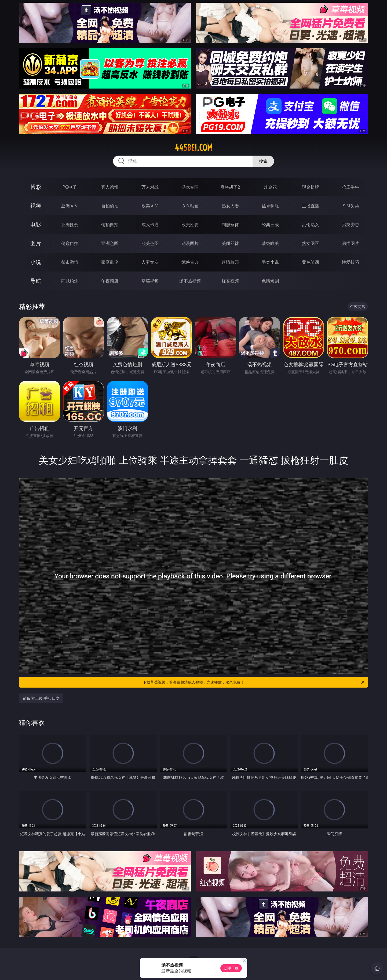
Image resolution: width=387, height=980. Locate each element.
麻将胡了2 (230, 187)
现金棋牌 (311, 187)
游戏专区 (190, 187)
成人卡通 (150, 225)
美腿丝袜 (230, 243)
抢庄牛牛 (351, 187)
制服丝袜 (230, 225)
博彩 (36, 187)
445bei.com (193, 148)
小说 (36, 262)
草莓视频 (150, 281)
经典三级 (270, 225)
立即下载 (231, 968)
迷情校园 (230, 262)
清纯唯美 (270, 243)
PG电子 (70, 187)
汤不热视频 (190, 281)
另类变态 (351, 225)
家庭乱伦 (110, 262)
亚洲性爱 (70, 225)
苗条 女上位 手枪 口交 (41, 698)
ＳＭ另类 (351, 206)
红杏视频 (230, 281)
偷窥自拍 (70, 243)
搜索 (263, 161)
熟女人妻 (230, 206)
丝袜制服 (270, 206)
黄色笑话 (311, 262)
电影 (36, 224)
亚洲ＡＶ (70, 206)
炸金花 (270, 187)
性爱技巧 (351, 262)
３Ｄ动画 (190, 206)
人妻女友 (150, 262)
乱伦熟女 (311, 225)
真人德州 (110, 187)
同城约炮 (70, 281)
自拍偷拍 (110, 206)
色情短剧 (270, 281)
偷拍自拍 (110, 225)
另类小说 (270, 262)
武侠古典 (190, 262)
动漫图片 (190, 243)
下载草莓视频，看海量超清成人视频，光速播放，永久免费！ (254, 682)
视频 (36, 206)
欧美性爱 (190, 225)
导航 (36, 281)
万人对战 (150, 187)
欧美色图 (150, 243)
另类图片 (351, 243)
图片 (36, 243)
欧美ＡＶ (150, 206)
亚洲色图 (110, 243)
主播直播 (311, 206)
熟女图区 (311, 243)
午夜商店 (110, 281)
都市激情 (70, 262)
